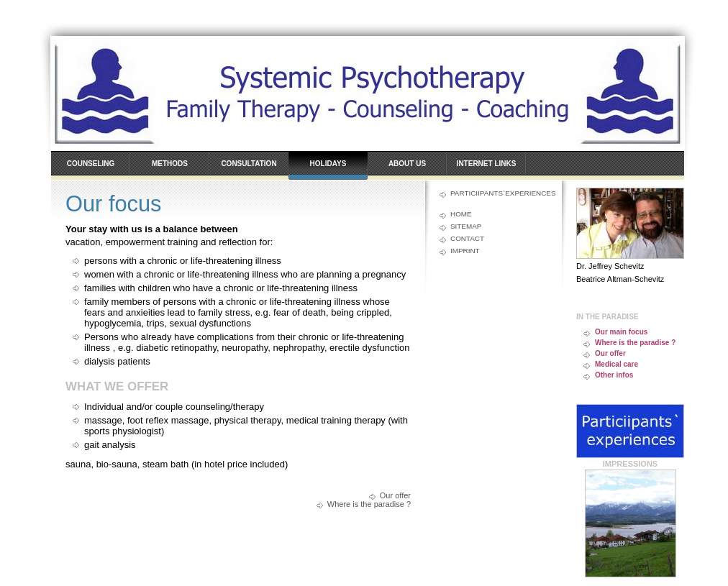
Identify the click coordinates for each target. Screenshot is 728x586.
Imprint (465, 251)
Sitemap (466, 226)
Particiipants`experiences (499, 193)
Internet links (487, 164)
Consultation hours (249, 170)
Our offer (395, 495)
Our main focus (621, 332)
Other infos (614, 375)
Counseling (91, 164)
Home (461, 214)
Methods (170, 164)
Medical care (616, 364)
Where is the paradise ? (369, 504)
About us (407, 164)
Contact (467, 238)
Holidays (328, 164)
